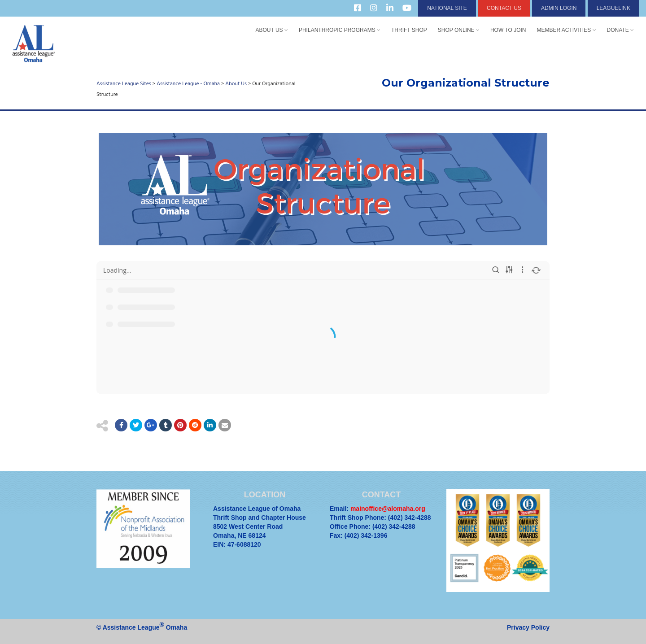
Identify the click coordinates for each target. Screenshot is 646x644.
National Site (447, 8)
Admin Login (559, 8)
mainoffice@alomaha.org (388, 509)
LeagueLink (613, 8)
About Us (271, 30)
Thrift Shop (409, 30)
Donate (620, 30)
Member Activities (567, 30)
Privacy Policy (528, 627)
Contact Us (504, 8)
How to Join (508, 30)
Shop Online (459, 30)
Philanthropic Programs (340, 30)
